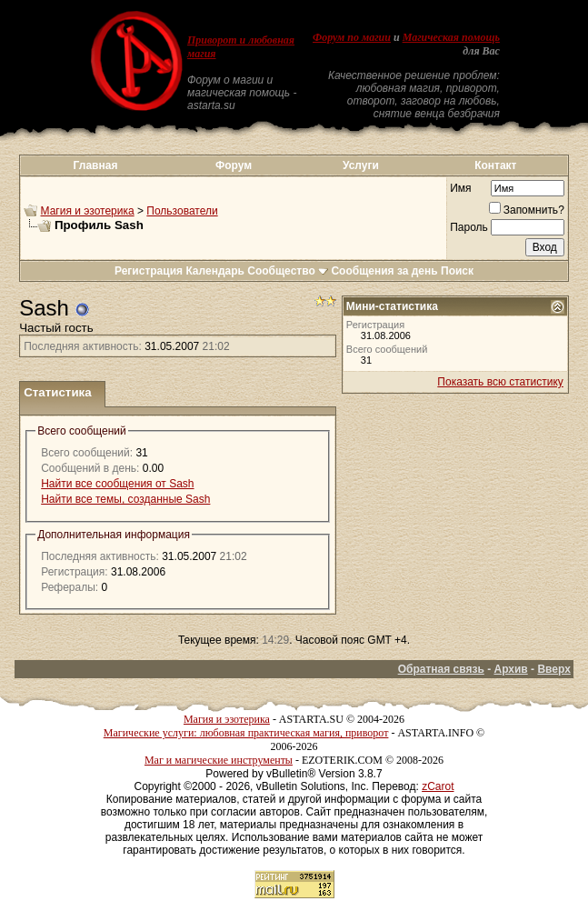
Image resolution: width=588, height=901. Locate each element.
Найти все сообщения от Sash (117, 484)
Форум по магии (352, 37)
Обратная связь (441, 669)
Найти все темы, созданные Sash (125, 499)
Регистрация (149, 271)
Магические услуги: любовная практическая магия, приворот (246, 733)
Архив (510, 669)
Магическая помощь (451, 37)
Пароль (469, 227)
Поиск (457, 271)
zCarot (438, 786)
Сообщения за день (384, 271)
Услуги (361, 165)
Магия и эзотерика (88, 211)
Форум (234, 165)
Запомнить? (527, 210)
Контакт (495, 165)
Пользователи (182, 211)
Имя (460, 188)
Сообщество (288, 271)
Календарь (215, 271)
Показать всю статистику (500, 382)
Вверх (553, 669)
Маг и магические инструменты (219, 760)
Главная (96, 165)
